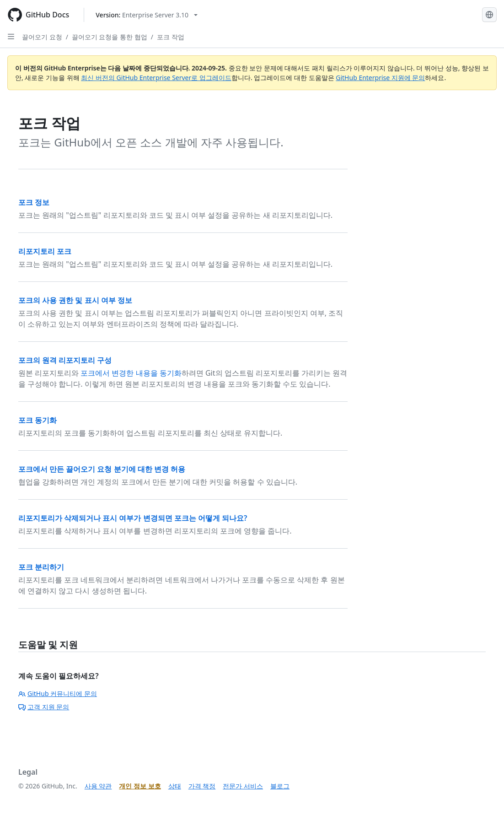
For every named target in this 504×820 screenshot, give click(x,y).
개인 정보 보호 (140, 786)
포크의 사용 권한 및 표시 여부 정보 (75, 300)
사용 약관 (98, 786)
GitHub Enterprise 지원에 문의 (380, 78)
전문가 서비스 (243, 786)
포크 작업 (171, 37)
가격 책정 (202, 786)
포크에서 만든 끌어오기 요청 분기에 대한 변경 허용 (102, 469)
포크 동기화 (38, 420)
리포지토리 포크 (45, 251)
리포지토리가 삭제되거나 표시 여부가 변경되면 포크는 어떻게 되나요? (133, 518)
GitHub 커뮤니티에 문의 (58, 693)
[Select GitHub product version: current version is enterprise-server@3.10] (147, 15)
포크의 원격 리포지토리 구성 (65, 360)
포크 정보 (34, 202)
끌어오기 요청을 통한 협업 (110, 37)
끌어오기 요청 (42, 37)
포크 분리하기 (41, 567)
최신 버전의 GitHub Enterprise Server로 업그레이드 (156, 78)
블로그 (280, 786)
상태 (175, 786)
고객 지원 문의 (44, 707)
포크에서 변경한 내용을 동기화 (131, 373)
